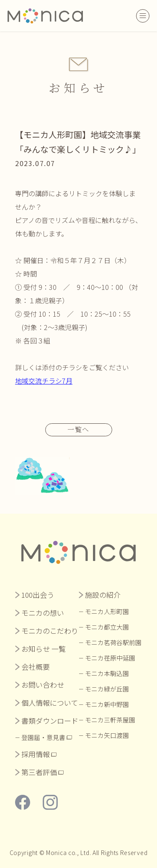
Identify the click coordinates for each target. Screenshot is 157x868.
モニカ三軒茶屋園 (110, 720)
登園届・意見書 (43, 737)
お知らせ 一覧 (44, 649)
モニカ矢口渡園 (107, 735)
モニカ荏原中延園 (110, 658)
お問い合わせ (43, 685)
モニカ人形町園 (107, 611)
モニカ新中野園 (107, 704)
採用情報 (36, 754)
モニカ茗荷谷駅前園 (113, 642)
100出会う (38, 595)
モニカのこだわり (50, 631)
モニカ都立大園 (107, 627)
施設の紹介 (103, 595)
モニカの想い (43, 613)
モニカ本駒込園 (107, 673)
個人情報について (50, 703)
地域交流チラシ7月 (44, 381)
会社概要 (36, 667)
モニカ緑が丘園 (107, 689)
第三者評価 (39, 772)
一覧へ (78, 429)
